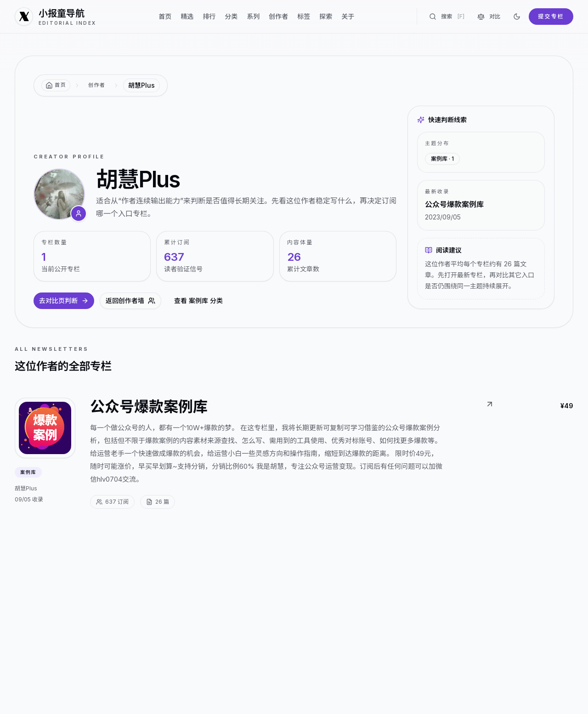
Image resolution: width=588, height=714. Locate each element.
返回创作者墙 (130, 301)
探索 (326, 16)
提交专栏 (551, 16)
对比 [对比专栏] (489, 17)
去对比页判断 (64, 301)
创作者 (278, 16)
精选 (187, 16)
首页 (165, 16)
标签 (304, 16)
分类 (231, 16)
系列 (253, 16)
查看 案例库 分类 (198, 301)
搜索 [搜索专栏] (447, 17)
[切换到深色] (517, 17)
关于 (348, 16)
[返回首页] (56, 85)
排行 (209, 16)
